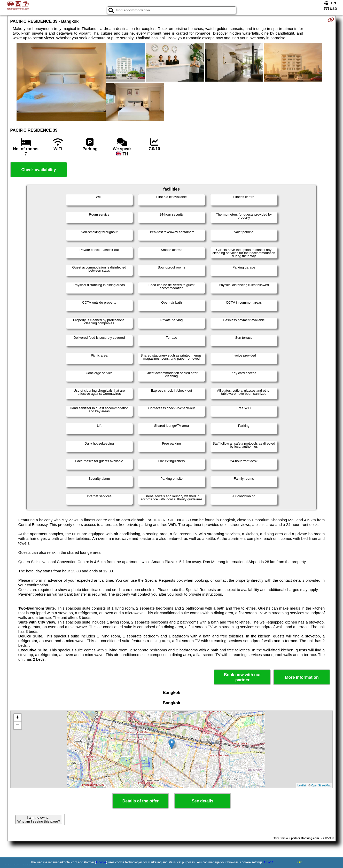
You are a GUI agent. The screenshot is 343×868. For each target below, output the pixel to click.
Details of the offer (141, 801)
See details (202, 801)
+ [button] (17, 718)
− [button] (17, 725)
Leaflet (302, 785)
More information (302, 677)
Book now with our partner (242, 677)
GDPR (268, 862)
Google (101, 862)
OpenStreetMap (321, 785)
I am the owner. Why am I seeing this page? (38, 819)
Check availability (38, 170)
